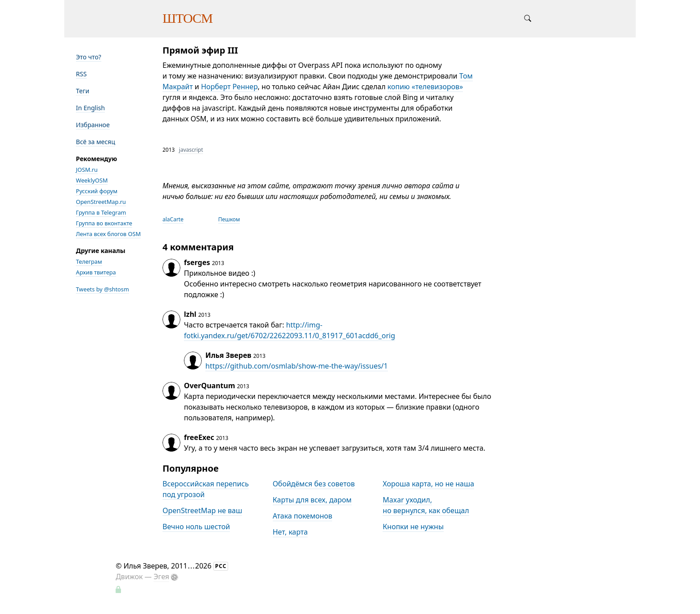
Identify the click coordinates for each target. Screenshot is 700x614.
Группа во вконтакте (104, 223)
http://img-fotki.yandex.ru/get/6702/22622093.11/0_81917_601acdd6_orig (290, 330)
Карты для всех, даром (312, 500)
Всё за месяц (96, 142)
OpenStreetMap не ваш (202, 510)
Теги (83, 91)
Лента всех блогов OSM (108, 234)
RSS (81, 74)
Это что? (89, 57)
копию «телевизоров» (425, 87)
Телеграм (89, 261)
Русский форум (97, 191)
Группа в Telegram (101, 212)
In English (90, 108)
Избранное (93, 125)
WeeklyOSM (92, 180)
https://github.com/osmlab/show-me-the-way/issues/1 (297, 366)
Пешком (229, 219)
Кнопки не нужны (413, 527)
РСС (221, 566)
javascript (191, 150)
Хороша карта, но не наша (428, 484)
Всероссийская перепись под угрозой (206, 489)
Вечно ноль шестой (196, 527)
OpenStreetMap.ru (101, 202)
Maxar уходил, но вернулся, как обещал (426, 505)
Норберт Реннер (229, 87)
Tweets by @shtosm (102, 289)
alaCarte (173, 219)
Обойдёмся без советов (314, 484)
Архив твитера (96, 272)
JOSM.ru (87, 170)
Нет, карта (290, 532)
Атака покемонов (303, 516)
